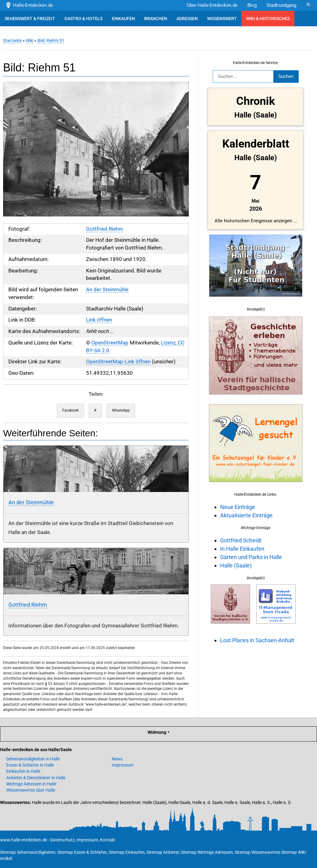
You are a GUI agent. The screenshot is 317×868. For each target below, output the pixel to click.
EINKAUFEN (123, 19)
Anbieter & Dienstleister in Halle (36, 778)
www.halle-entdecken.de (24, 840)
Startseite (12, 41)
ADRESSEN (187, 19)
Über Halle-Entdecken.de (212, 5)
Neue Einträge (238, 507)
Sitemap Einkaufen (127, 852)
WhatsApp (121, 410)
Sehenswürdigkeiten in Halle (33, 759)
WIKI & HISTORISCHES (268, 19)
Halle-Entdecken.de (29, 5)
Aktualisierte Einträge (246, 515)
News (117, 759)
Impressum (123, 765)
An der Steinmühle (107, 290)
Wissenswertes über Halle (31, 790)
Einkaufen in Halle (23, 771)
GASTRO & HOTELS (83, 19)
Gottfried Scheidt (241, 540)
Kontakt (108, 840)
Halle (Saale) (236, 565)
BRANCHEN (156, 19)
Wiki (30, 41)
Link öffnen (99, 320)
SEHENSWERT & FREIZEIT (30, 19)
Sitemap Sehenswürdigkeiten (28, 852)
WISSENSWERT (222, 19)
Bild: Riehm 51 (51, 41)
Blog (252, 5)
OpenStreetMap (110, 343)
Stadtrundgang (281, 5)
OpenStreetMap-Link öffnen (118, 362)
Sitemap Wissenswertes (257, 852)
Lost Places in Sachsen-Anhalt (257, 640)
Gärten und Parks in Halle (251, 557)
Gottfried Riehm (105, 229)
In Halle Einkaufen (242, 549)
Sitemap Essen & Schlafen (82, 852)
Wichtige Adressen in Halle (31, 784)
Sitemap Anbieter (163, 852)
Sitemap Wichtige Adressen (207, 852)
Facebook (70, 410)
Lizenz (168, 343)
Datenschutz (62, 840)
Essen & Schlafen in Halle (30, 765)
